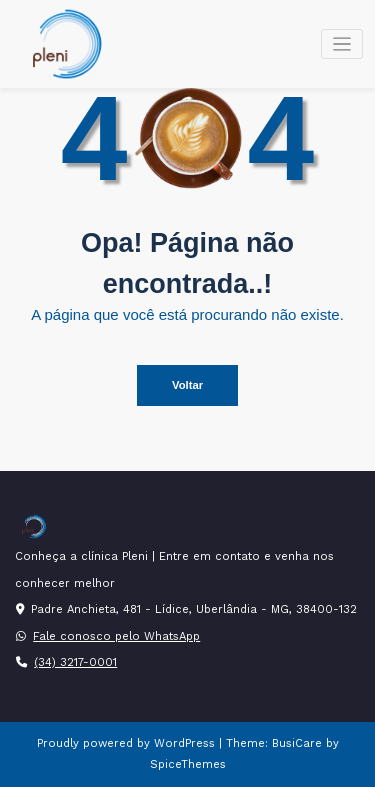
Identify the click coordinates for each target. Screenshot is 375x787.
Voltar (187, 385)
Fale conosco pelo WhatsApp (116, 636)
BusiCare (299, 743)
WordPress (184, 743)
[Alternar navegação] (342, 44)
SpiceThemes (188, 764)
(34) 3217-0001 (75, 662)
